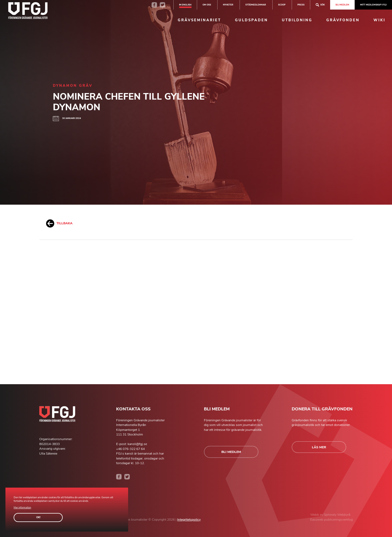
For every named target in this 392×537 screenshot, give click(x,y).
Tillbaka (59, 223)
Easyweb (317, 520)
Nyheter (228, 5)
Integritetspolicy (189, 520)
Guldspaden (251, 20)
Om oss (207, 5)
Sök (320, 5)
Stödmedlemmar (256, 5)
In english (185, 5)
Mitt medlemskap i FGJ (373, 5)
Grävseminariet (199, 20)
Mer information (22, 508)
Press (301, 5)
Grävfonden (343, 20)
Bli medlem (342, 5)
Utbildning (297, 20)
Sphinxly (331, 515)
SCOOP (282, 5)
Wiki (379, 20)
